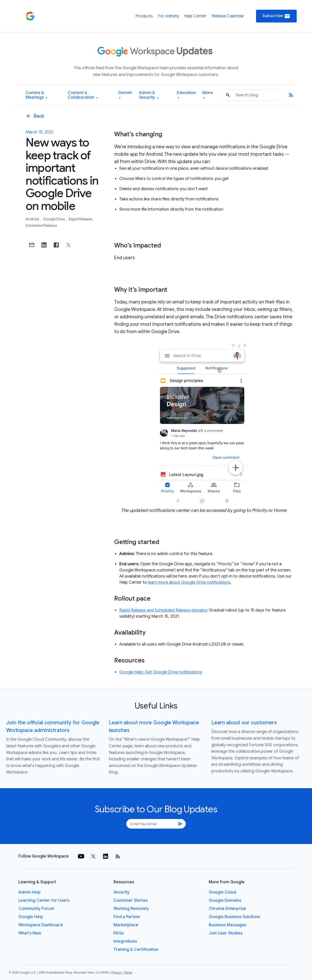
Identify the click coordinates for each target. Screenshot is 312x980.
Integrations (125, 941)
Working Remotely (131, 909)
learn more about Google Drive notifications (189, 582)
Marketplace (126, 925)
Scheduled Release (41, 226)
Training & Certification (136, 950)
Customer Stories (131, 900)
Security (122, 892)
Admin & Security (149, 95)
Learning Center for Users (44, 900)
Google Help (31, 917)
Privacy (116, 973)
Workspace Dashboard (41, 925)
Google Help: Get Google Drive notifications (161, 672)
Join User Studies (226, 933)
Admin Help (30, 892)
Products (144, 16)
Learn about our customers (244, 723)
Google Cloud (222, 892)
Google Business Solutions (234, 917)
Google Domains (225, 900)
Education (186, 95)
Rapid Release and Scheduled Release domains (163, 610)
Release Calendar (228, 16)
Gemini (125, 95)
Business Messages (228, 925)
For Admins (169, 16)
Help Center (195, 16)
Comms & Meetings (36, 95)
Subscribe (276, 16)
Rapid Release (81, 219)
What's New (30, 933)
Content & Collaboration (83, 95)
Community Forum (36, 909)
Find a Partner (127, 917)
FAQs (119, 933)
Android (33, 219)
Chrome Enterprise (227, 909)
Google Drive (54, 219)
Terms (128, 973)
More (208, 95)
